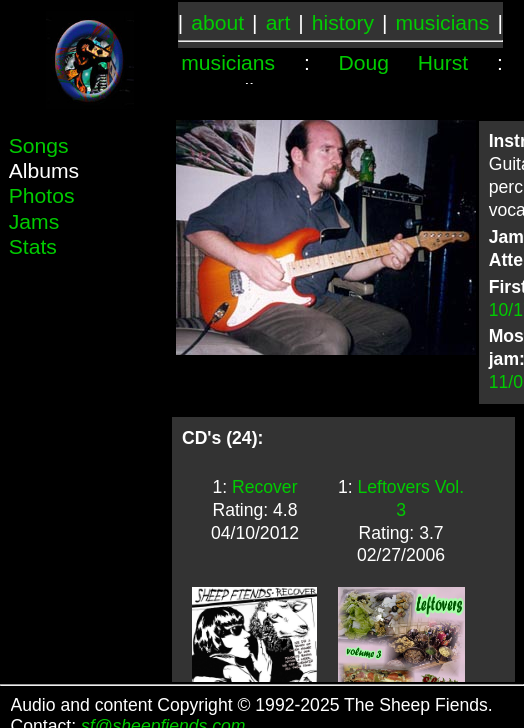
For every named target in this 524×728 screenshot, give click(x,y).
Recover (265, 487)
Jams (34, 221)
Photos (42, 195)
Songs (39, 145)
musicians (443, 22)
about (217, 22)
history (343, 22)
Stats (33, 246)
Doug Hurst (404, 62)
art (278, 22)
